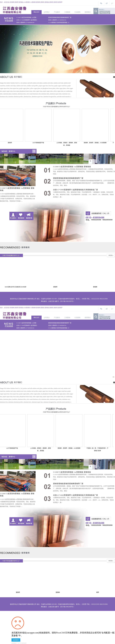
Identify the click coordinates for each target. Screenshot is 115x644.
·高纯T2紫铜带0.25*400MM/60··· (57, 20)
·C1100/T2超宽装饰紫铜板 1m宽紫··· (27, 17)
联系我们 (88, 12)
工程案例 (67, 12)
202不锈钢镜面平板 (39, 143)
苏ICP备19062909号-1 (67, 301)
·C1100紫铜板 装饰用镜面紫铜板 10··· (59, 22)
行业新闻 (77, 12)
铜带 (98, 592)
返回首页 (16, 640)
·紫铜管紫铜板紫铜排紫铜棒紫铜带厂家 (60, 17)
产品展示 (57, 12)
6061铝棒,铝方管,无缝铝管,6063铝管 (16, 287)
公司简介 (47, 12)
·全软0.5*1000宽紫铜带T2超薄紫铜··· (27, 20)
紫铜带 (11, 143)
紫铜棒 (96, 287)
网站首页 (36, 12)
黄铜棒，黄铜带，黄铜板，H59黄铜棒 (96, 143)
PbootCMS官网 (63, 633)
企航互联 (51, 301)
